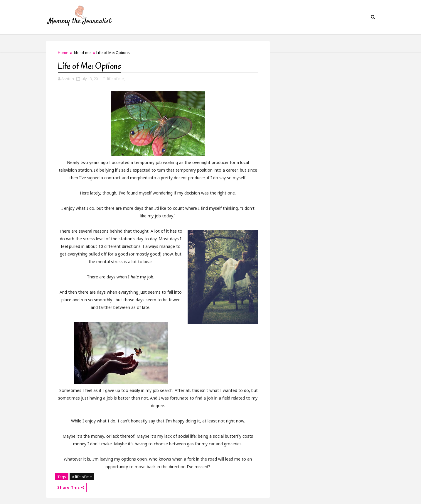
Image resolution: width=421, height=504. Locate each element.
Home (63, 53)
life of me (82, 53)
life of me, (116, 79)
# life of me (82, 477)
